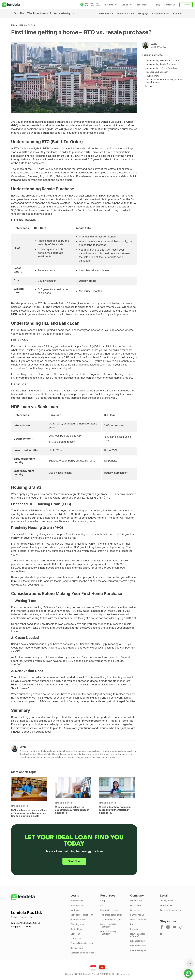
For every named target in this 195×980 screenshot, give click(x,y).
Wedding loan (77, 924)
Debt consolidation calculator (109, 926)
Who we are (136, 901)
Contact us (135, 910)
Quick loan (76, 938)
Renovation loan (78, 920)
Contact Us (170, 5)
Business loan (77, 905)
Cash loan (75, 934)
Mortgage (141, 13)
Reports (134, 929)
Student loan (77, 929)
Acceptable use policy (171, 910)
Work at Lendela (138, 920)
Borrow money (78, 948)
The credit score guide (111, 915)
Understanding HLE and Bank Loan (162, 68)
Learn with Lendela (109, 910)
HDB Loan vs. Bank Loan (157, 72)
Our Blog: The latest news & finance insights (44, 13)
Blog (13, 25)
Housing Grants (152, 76)
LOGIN (186, 5)
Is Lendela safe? (138, 946)
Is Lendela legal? (138, 950)
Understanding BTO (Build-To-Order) (163, 60)
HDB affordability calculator (108, 933)
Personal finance (122, 13)
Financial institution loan (82, 943)
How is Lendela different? (138, 935)
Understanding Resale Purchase (160, 64)
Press (133, 924)
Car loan (177, 13)
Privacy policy (167, 901)
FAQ (158, 5)
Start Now (74, 861)
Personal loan (101, 13)
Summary (149, 86)
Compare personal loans (82, 953)
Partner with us (137, 915)
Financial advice (159, 13)
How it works (136, 905)
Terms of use (166, 905)
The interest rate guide (111, 920)
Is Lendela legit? (138, 941)
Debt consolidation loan (82, 915)
